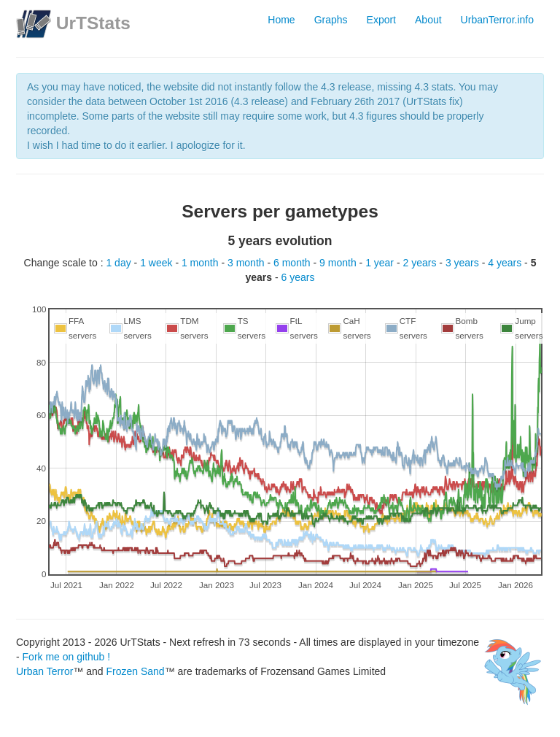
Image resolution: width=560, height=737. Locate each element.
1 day (120, 263)
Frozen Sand (135, 671)
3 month (247, 263)
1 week (157, 263)
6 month (293, 263)
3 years (464, 263)
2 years (421, 263)
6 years (298, 277)
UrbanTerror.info (497, 20)
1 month (201, 263)
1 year (381, 263)
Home (281, 20)
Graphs (331, 20)
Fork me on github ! (67, 657)
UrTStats (93, 23)
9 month (339, 263)
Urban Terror (44, 671)
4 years (506, 263)
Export (381, 20)
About (428, 20)
